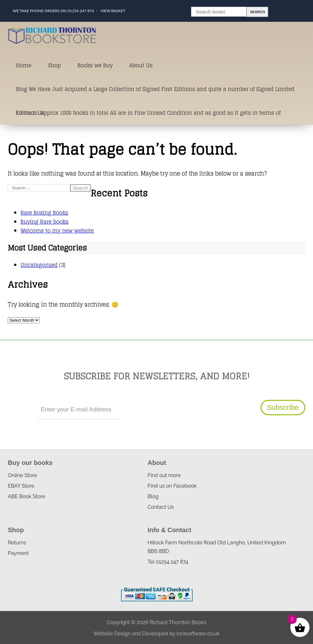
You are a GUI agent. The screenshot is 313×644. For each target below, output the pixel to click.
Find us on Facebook (172, 486)
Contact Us (30, 113)
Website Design (112, 634)
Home (24, 65)
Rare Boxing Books (44, 213)
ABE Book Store (26, 496)
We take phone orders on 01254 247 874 (53, 11)
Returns (17, 543)
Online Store (22, 475)
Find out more (164, 475)
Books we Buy (95, 65)
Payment (18, 553)
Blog (153, 496)
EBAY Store (21, 486)
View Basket (113, 11)
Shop (54, 65)
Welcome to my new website (57, 231)
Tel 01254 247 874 (168, 562)
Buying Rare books (44, 222)
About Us (141, 65)
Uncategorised (39, 265)
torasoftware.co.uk (198, 634)
